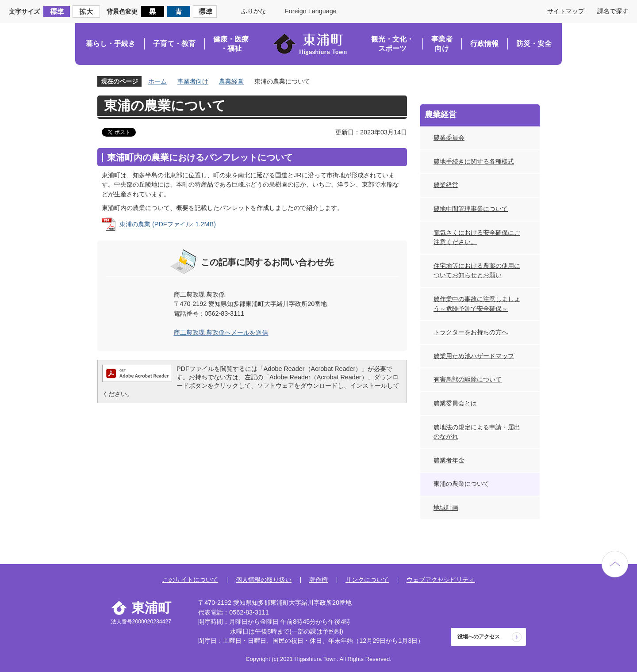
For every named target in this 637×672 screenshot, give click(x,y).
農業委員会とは (455, 403)
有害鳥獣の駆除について (468, 379)
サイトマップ (566, 11)
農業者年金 (449, 460)
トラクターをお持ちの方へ (471, 332)
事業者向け (442, 44)
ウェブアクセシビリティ (441, 580)
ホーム (157, 81)
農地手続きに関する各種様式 (474, 161)
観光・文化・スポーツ (392, 44)
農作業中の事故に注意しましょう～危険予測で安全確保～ (477, 304)
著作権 (318, 580)
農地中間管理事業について (471, 209)
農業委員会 (449, 137)
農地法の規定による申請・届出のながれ (477, 432)
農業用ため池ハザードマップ (474, 356)
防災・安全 (534, 44)
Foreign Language (311, 11)
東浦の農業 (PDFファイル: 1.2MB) (168, 224)
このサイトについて (190, 580)
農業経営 (231, 81)
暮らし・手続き (111, 44)
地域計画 (446, 508)
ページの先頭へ (615, 564)
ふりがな (253, 11)
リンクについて (367, 580)
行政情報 (484, 44)
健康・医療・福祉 (231, 44)
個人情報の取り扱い (264, 580)
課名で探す (613, 11)
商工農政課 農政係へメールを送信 (221, 332)
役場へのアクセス (479, 637)
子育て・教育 (174, 44)
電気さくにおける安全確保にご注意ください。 (477, 237)
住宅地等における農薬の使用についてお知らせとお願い (477, 271)
